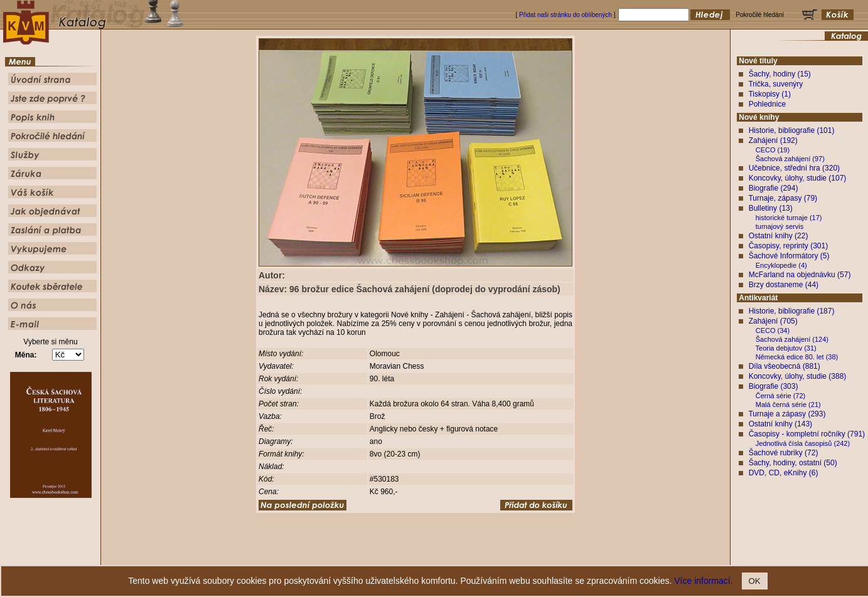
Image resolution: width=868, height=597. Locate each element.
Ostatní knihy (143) (780, 424)
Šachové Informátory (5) (789, 256)
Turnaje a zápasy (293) (787, 414)
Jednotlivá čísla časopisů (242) (803, 443)
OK (755, 581)
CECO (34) (773, 330)
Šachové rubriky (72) (784, 453)
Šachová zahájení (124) (792, 339)
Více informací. (703, 581)
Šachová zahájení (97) (790, 159)
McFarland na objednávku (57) (800, 275)
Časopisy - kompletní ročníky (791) (807, 434)
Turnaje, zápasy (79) (783, 198)
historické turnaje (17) (789, 218)
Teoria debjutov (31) (786, 348)
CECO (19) (773, 150)
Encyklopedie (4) (781, 265)
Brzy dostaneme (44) (784, 285)
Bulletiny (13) (771, 208)
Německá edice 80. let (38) (797, 357)
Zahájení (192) (773, 140)
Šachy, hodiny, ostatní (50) (793, 463)
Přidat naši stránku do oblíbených (565, 15)
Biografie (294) (774, 188)
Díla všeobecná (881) (785, 366)
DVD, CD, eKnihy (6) (784, 473)
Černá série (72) (780, 396)
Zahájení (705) (773, 321)
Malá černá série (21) (788, 404)
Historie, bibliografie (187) (792, 311)
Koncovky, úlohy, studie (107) (798, 178)
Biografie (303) (774, 386)
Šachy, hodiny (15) (780, 74)
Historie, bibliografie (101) (792, 130)
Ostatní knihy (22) (779, 236)
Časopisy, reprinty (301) (789, 246)
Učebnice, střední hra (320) (794, 168)
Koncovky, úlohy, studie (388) (798, 376)
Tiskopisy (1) (769, 94)
